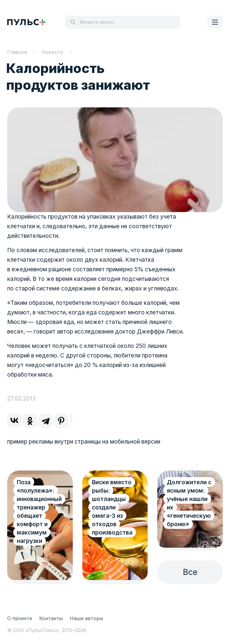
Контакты (51, 618)
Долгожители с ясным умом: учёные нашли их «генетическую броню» (189, 503)
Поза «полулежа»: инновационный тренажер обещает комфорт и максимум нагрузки (39, 512)
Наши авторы (86, 618)
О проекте (20, 618)
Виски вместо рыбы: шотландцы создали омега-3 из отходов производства (112, 507)
